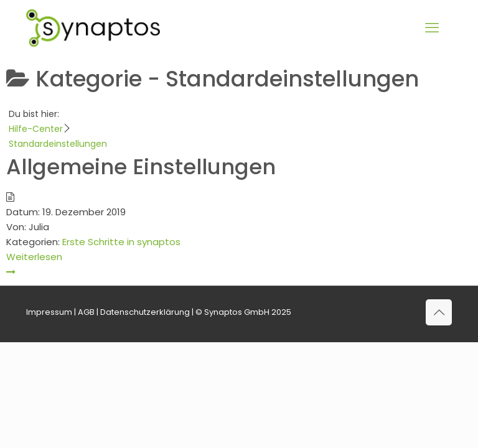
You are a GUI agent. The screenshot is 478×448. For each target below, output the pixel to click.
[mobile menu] (432, 28)
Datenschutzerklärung (145, 312)
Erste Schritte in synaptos (121, 242)
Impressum (49, 312)
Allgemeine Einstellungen (141, 167)
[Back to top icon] (439, 312)
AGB (86, 312)
